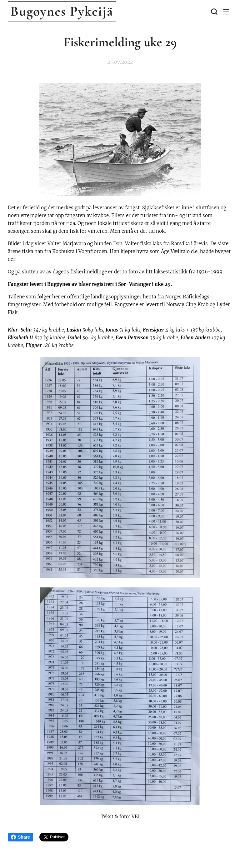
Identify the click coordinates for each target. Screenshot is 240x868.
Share (20, 837)
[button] (213, 12)
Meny (226, 12)
